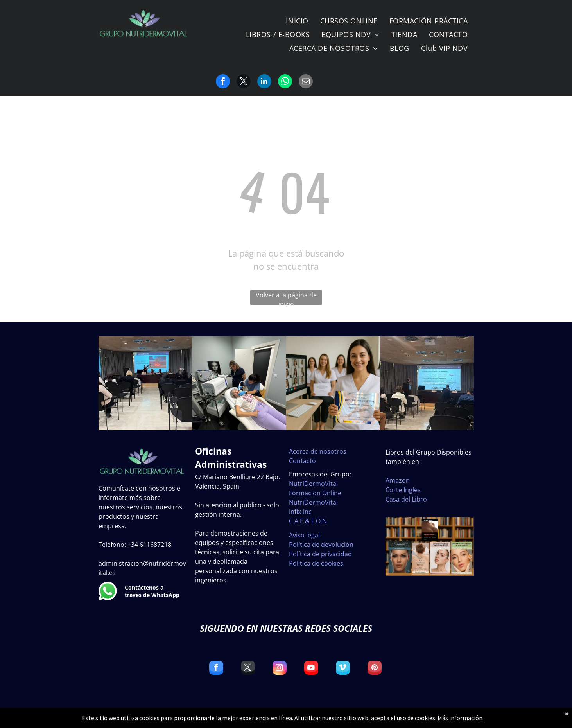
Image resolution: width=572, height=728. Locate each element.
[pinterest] (375, 669)
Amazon (398, 480)
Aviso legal (304, 535)
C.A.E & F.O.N (308, 521)
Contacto (302, 461)
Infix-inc (300, 512)
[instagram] (280, 669)
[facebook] (216, 669)
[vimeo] (343, 669)
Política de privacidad (320, 554)
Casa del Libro (406, 499)
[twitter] (248, 669)
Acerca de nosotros (318, 451)
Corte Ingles (403, 490)
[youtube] (311, 669)
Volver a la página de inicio (286, 298)
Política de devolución (321, 545)
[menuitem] (297, 21)
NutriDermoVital (313, 484)
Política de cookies (316, 563)
